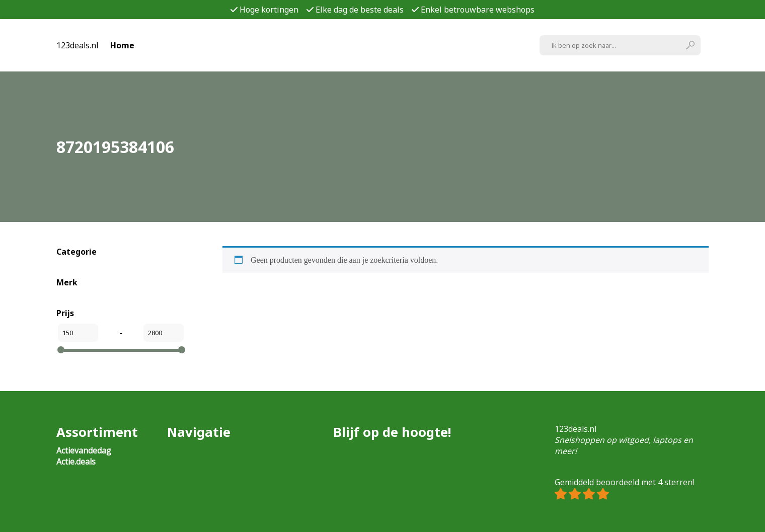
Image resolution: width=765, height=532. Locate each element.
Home (122, 45)
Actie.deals (76, 462)
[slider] (61, 350)
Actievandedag (84, 450)
